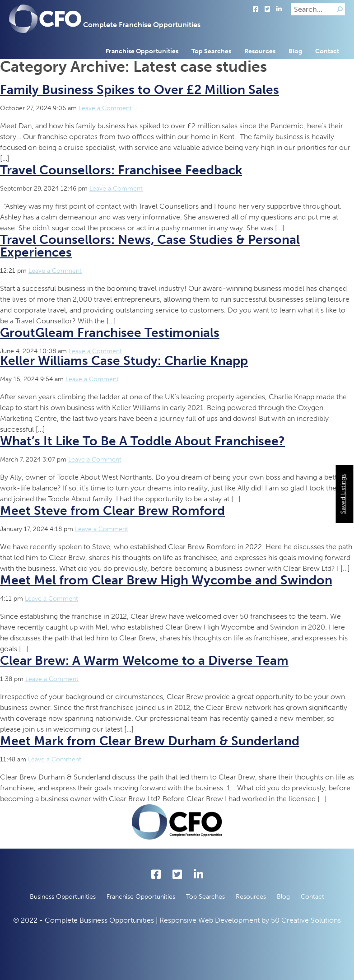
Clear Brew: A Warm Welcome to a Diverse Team (144, 660)
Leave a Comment (105, 108)
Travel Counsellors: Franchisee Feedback (121, 170)
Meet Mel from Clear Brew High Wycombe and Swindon (166, 580)
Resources (260, 51)
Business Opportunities (63, 897)
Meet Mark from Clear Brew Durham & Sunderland (150, 741)
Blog (295, 51)
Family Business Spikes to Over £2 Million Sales (140, 90)
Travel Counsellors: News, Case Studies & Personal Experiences (150, 246)
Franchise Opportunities (142, 51)
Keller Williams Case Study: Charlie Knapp (124, 361)
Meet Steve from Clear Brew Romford (112, 511)
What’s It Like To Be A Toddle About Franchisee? (142, 441)
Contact (327, 51)
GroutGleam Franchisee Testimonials (110, 333)
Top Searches (211, 51)
